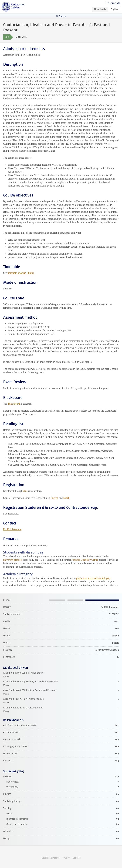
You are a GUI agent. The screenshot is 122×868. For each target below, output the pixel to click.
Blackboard (14, 404)
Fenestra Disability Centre (85, 560)
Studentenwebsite (51, 858)
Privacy (66, 858)
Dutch (66, 498)
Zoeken (62, 16)
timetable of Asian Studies (21, 273)
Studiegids (113, 3)
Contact (77, 858)
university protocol (13, 560)
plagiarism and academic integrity (93, 578)
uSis (25, 491)
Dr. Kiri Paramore (12, 529)
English (54, 498)
